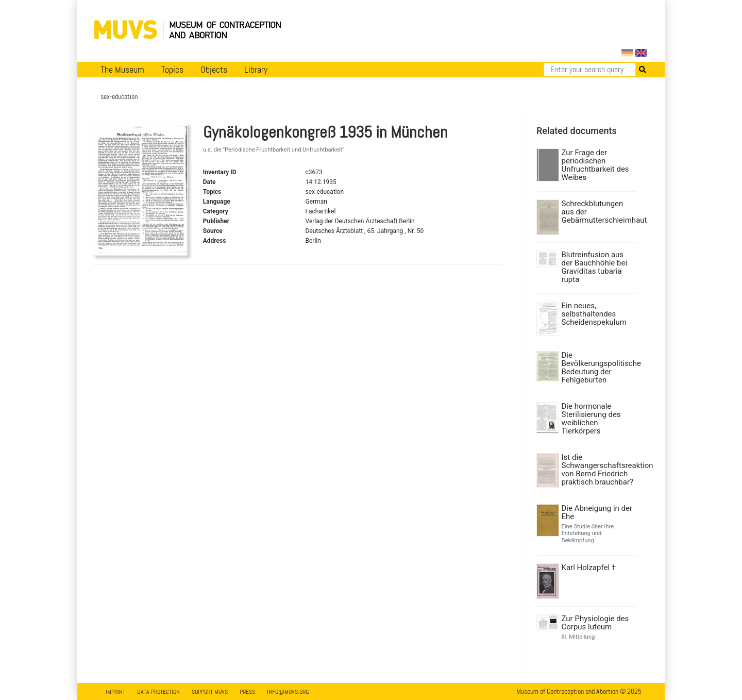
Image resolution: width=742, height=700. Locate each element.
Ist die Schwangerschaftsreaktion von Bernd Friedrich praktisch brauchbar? (598, 470)
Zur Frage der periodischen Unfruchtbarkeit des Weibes (595, 165)
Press (247, 692)
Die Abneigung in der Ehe (597, 512)
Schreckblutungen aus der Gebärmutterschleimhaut (598, 212)
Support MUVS (210, 692)
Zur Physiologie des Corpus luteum (595, 623)
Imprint (115, 692)
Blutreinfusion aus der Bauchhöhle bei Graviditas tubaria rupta (595, 267)
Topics (172, 70)
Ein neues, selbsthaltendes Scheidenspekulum (594, 314)
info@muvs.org (288, 692)
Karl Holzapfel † (589, 568)
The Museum (122, 70)
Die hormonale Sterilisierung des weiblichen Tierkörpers (591, 419)
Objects (214, 70)
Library (256, 70)
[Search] (590, 70)
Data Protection (158, 692)
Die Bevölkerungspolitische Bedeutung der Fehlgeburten (598, 368)
